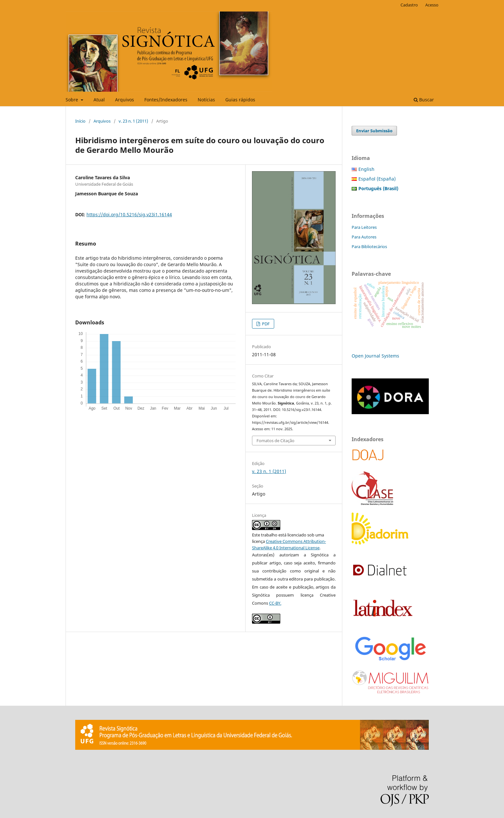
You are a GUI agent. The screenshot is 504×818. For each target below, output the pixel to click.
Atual (99, 100)
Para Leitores (364, 227)
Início (80, 121)
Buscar (424, 100)
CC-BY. (275, 603)
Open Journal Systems (375, 356)
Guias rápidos (240, 100)
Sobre (72, 100)
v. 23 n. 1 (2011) (133, 121)
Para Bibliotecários (369, 246)
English (366, 169)
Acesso (432, 5)
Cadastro (409, 5)
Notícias (206, 100)
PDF (265, 324)
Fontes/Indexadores (166, 100)
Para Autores (364, 237)
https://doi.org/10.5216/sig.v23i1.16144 (129, 214)
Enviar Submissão (374, 131)
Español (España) (377, 179)
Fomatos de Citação (275, 441)
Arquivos (125, 100)
